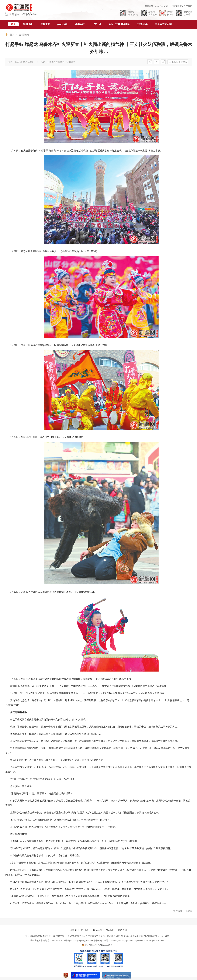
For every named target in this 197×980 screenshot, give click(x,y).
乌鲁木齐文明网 (163, 24)
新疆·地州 (28, 24)
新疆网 (74, 930)
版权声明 (122, 930)
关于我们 (85, 930)
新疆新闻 (24, 35)
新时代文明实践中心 (119, 24)
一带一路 (97, 24)
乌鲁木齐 (45, 24)
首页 (13, 24)
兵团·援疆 (62, 24)
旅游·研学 (142, 24)
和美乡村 (80, 24)
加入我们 (110, 930)
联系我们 (98, 930)
